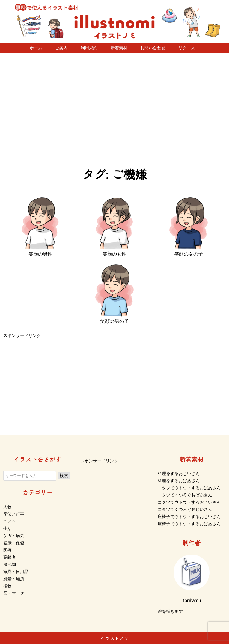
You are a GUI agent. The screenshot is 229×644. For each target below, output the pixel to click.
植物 (7, 586)
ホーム (36, 48)
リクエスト (189, 48)
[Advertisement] (115, 110)
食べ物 (10, 564)
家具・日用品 (16, 572)
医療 (7, 550)
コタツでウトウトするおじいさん (189, 502)
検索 (64, 476)
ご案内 (61, 48)
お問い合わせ (153, 48)
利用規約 (89, 48)
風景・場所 (14, 579)
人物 (7, 507)
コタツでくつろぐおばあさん (185, 495)
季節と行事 (14, 514)
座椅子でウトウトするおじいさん (189, 517)
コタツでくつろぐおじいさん (185, 509)
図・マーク (14, 593)
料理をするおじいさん (179, 473)
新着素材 (119, 48)
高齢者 (10, 557)
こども (10, 521)
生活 (7, 528)
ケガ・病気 (14, 536)
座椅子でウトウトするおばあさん (189, 524)
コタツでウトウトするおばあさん (189, 488)
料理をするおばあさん (179, 481)
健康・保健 (14, 543)
